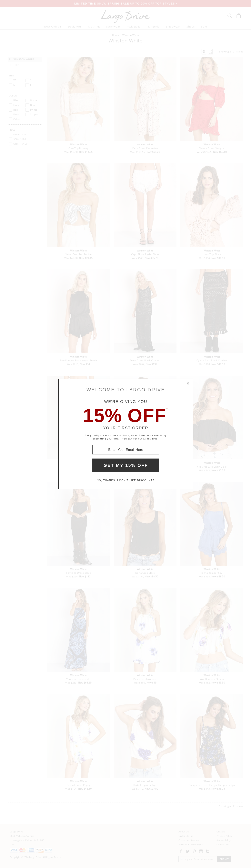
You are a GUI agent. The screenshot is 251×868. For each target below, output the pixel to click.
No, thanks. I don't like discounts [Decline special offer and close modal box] (126, 480)
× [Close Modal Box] (188, 384)
